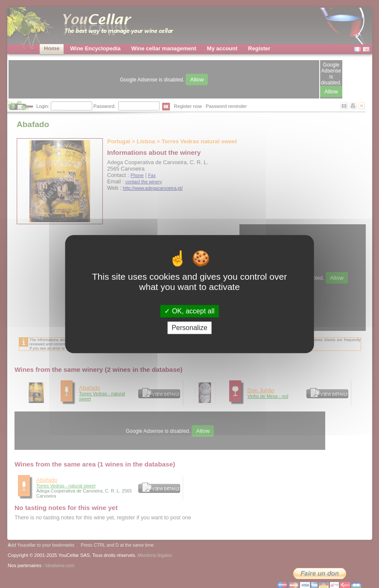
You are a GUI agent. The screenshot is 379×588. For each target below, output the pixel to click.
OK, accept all (189, 311)
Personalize (189, 328)
